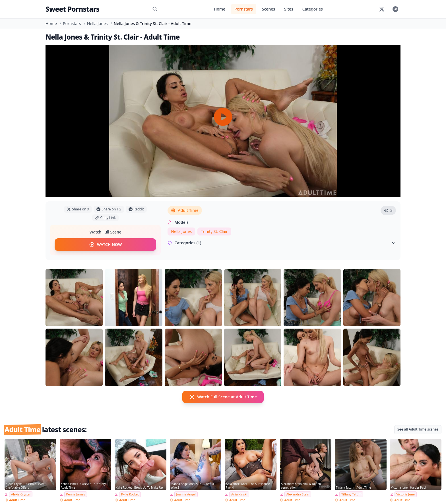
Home (220, 9)
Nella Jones (97, 23)
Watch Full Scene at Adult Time (223, 397)
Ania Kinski (239, 494)
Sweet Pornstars (72, 9)
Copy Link (105, 218)
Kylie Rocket (130, 494)
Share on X (78, 209)
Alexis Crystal (21, 494)
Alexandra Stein (298, 494)
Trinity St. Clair (214, 231)
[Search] (155, 9)
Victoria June (406, 494)
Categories (313, 9)
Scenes (269, 9)
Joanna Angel (186, 494)
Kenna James (76, 494)
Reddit (136, 209)
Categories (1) (282, 243)
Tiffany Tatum (351, 494)
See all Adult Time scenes (418, 429)
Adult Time (185, 210)
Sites (289, 9)
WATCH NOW (105, 245)
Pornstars (244, 9)
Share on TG (109, 209)
